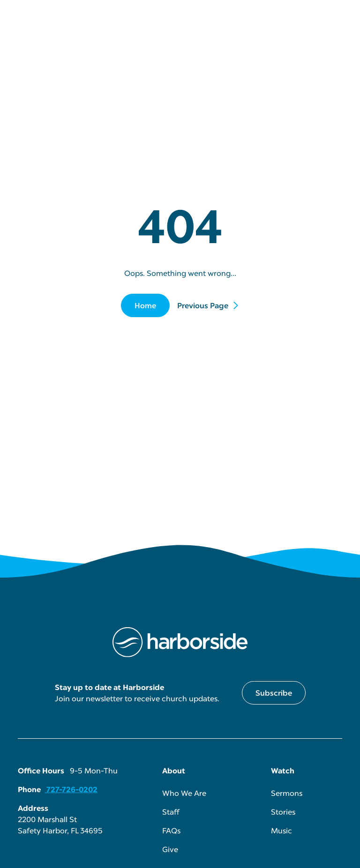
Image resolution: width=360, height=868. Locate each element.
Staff (171, 812)
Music (281, 831)
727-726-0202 (71, 789)
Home (145, 305)
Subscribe (274, 693)
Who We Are (184, 793)
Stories (283, 812)
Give (170, 849)
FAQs (171, 831)
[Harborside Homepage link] (180, 642)
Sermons (287, 793)
